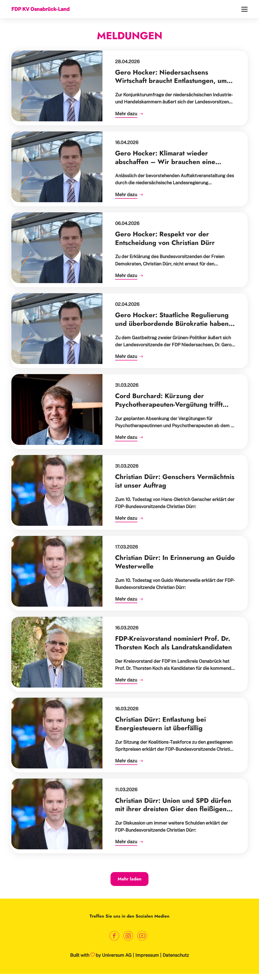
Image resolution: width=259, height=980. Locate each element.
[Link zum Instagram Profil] (128, 936)
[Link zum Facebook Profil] (114, 936)
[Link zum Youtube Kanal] (142, 936)
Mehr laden (129, 879)
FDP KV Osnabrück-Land (40, 9)
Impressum (147, 955)
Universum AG (117, 955)
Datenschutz (176, 955)
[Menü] (244, 9)
